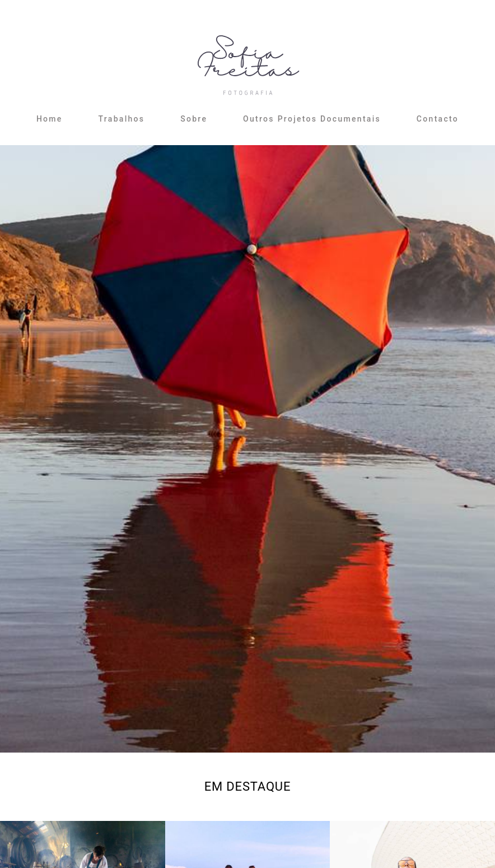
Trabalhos (121, 119)
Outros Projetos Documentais (312, 119)
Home (50, 119)
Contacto (438, 119)
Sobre (194, 119)
